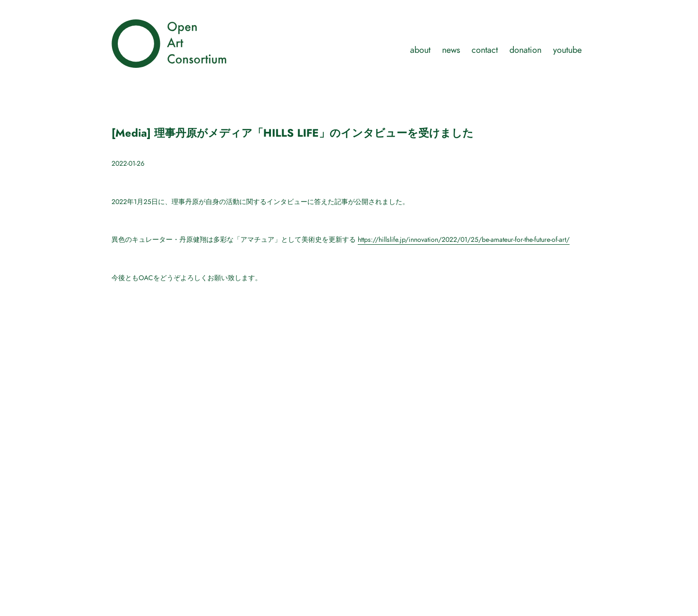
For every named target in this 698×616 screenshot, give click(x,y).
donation (525, 50)
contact (485, 50)
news (451, 50)
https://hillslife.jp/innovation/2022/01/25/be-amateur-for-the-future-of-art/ (464, 240)
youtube (567, 50)
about (420, 50)
